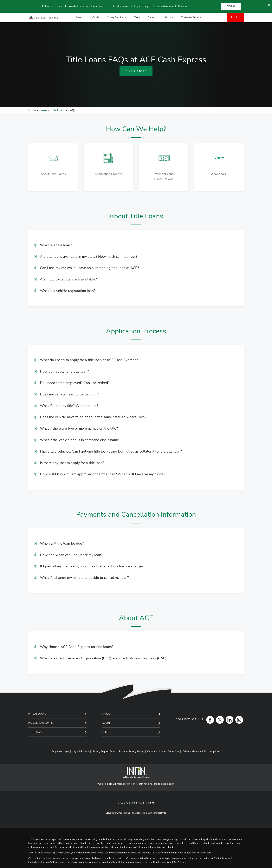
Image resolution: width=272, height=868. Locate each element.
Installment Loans (40, 723)
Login (106, 732)
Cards (106, 714)
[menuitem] (211, 17)
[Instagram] (238, 720)
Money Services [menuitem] (116, 17)
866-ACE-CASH (143, 803)
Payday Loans (37, 714)
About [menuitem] (168, 17)
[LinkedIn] (229, 720)
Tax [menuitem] (136, 17)
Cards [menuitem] (96, 17)
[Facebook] (209, 720)
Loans (43, 110)
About (106, 723)
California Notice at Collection (170, 6)
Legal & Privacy (81, 751)
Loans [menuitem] (79, 17)
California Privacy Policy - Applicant (201, 751)
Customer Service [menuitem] (191, 17)
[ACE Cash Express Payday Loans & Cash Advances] (44, 18)
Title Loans (58, 110)
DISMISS (231, 6)
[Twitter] (219, 720)
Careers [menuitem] (152, 17)
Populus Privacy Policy (131, 751)
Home (32, 110)
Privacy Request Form (104, 751)
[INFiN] (136, 773)
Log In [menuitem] (235, 17)
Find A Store (136, 71)
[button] (136, 245)
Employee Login (60, 751)
